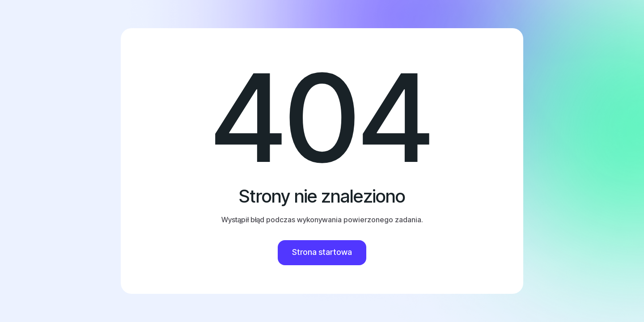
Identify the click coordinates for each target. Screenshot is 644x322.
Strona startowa (322, 252)
